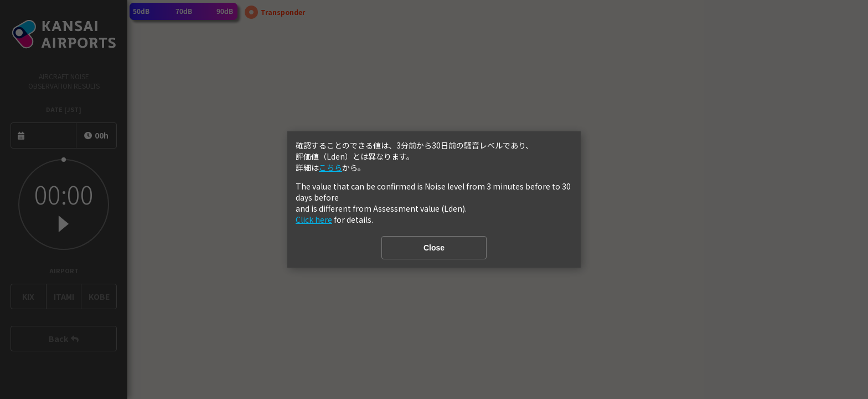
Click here (314, 219)
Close (434, 248)
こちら (330, 167)
